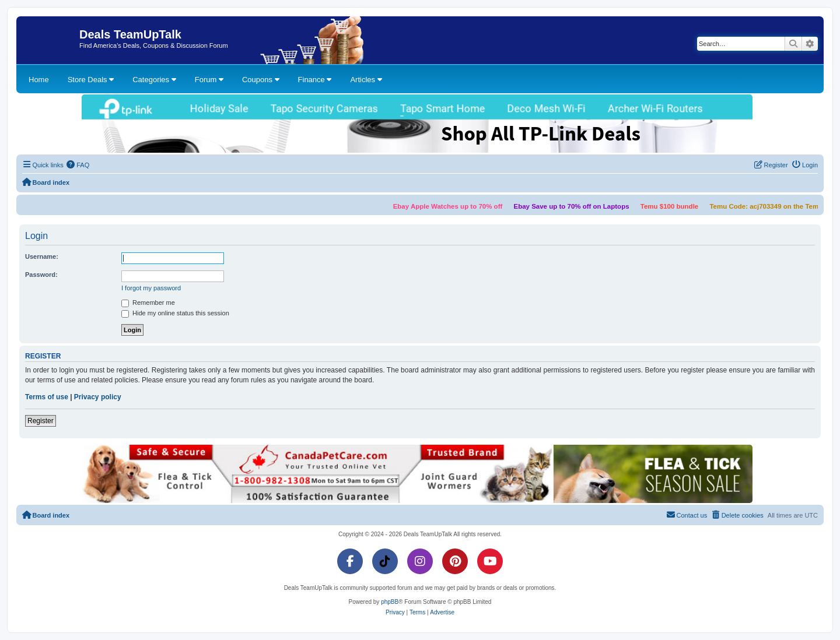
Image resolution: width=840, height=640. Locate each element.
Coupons (261, 80)
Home (39, 80)
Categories (154, 80)
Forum (209, 80)
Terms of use (47, 397)
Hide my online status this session (175, 314)
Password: (41, 275)
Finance (315, 80)
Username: (42, 256)
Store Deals (91, 80)
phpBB (390, 602)
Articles (366, 80)
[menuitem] (78, 165)
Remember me (148, 303)
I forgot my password (151, 288)
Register (41, 421)
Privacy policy (98, 397)
